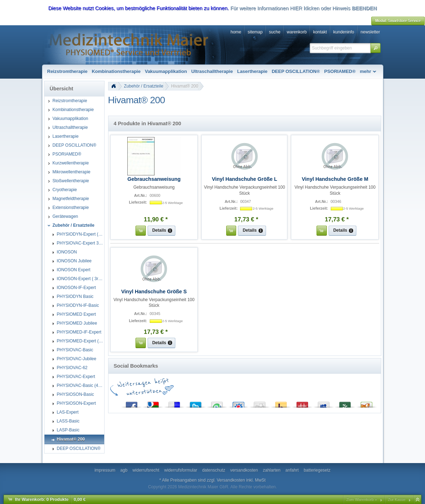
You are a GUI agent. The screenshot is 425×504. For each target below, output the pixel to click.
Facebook (132, 403)
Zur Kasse (397, 499)
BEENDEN (364, 8)
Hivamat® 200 (185, 86)
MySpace (324, 403)
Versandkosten (231, 480)
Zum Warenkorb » (362, 499)
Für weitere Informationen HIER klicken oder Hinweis (290, 8)
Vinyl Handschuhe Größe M (335, 179)
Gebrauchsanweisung (154, 179)
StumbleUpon (217, 403)
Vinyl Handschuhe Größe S (154, 292)
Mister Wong (302, 403)
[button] (376, 48)
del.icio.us (174, 403)
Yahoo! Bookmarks (281, 403)
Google (153, 403)
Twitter (196, 403)
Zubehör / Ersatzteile (144, 86)
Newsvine (345, 403)
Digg (260, 403)
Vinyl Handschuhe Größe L (245, 179)
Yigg (366, 403)
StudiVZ (238, 403)
